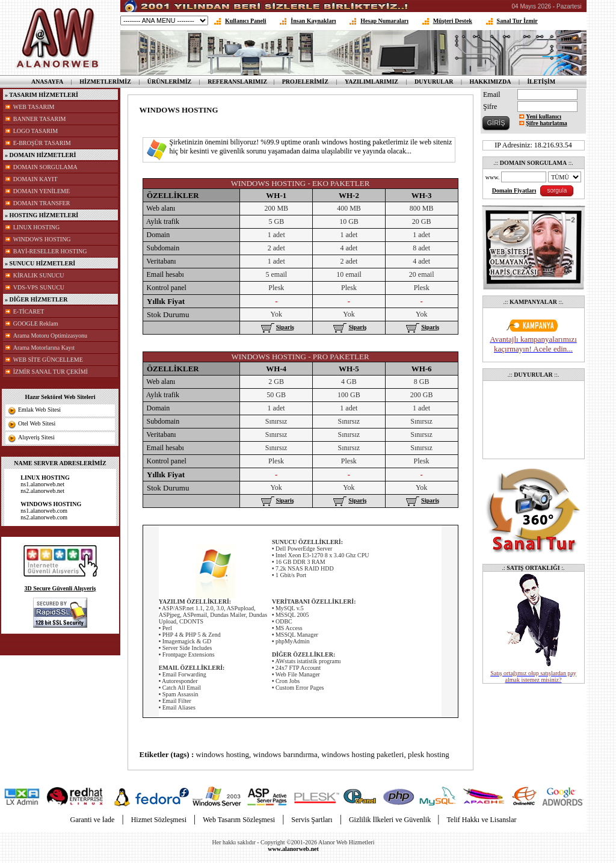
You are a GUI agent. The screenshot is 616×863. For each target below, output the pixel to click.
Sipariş (276, 327)
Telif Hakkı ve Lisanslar (481, 820)
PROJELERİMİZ (305, 82)
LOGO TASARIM (35, 131)
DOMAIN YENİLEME (42, 191)
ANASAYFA (47, 82)
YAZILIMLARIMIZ (371, 82)
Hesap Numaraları (384, 21)
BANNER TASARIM (40, 119)
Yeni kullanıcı (544, 116)
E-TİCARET (29, 311)
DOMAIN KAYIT (35, 179)
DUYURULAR (434, 82)
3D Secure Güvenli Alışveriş (60, 588)
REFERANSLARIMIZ (237, 82)
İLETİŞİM (541, 82)
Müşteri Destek (453, 21)
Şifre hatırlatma (546, 123)
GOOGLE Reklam (36, 323)
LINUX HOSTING (37, 227)
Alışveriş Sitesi (36, 437)
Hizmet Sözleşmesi (159, 820)
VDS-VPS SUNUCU (39, 287)
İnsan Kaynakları (313, 21)
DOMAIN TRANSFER (42, 203)
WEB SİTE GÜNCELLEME (48, 360)
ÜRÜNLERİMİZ (169, 82)
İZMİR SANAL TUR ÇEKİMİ (51, 372)
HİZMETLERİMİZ (105, 82)
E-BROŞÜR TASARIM (42, 143)
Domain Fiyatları (514, 190)
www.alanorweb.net (293, 849)
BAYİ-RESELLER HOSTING (50, 251)
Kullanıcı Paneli (246, 21)
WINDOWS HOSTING (42, 239)
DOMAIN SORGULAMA (45, 167)
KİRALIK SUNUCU (39, 275)
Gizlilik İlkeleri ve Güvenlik (391, 820)
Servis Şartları (312, 820)
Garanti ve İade (92, 820)
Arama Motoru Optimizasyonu (50, 336)
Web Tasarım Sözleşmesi (239, 820)
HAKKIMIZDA (490, 82)
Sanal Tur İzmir (517, 21)
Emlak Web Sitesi (39, 410)
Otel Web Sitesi (37, 423)
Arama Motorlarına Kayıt (44, 348)
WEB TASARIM (34, 107)
